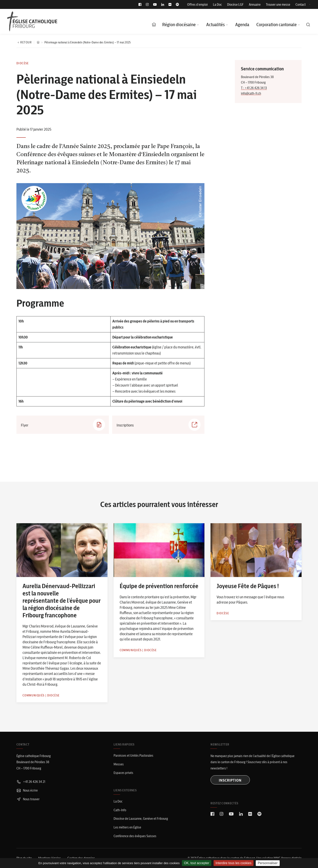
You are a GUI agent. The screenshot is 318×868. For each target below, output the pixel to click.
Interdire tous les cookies (234, 863)
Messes (119, 764)
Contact (301, 4)
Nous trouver (28, 799)
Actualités (215, 25)
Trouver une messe (278, 4)
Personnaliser (268, 863)
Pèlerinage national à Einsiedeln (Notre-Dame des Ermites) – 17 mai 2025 (88, 42)
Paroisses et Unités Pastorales (133, 755)
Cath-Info (120, 810)
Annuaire (255, 4)
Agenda (242, 25)
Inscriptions (159, 425)
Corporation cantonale (277, 25)
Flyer (63, 425)
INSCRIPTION (230, 780)
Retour (24, 42)
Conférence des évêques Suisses (135, 836)
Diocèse (23, 63)
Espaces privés (123, 773)
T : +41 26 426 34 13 (254, 88)
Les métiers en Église (127, 827)
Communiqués (33, 695)
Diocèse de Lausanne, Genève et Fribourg (141, 819)
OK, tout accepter (197, 863)
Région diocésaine (179, 25)
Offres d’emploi (197, 4)
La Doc (217, 4)
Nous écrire (27, 790)
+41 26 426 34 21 (31, 782)
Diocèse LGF (235, 4)
